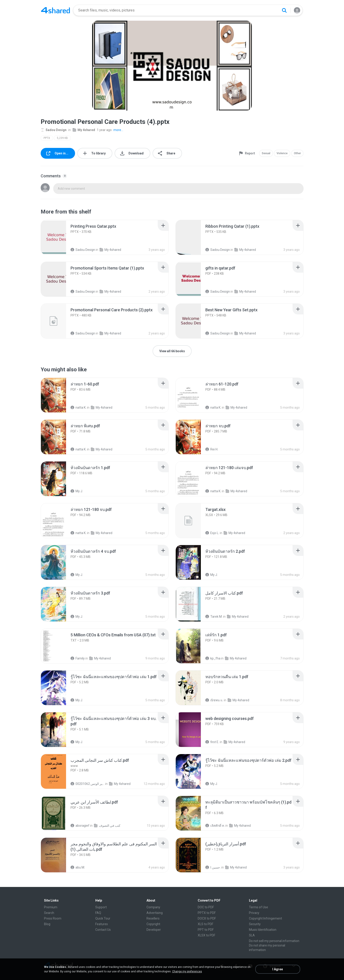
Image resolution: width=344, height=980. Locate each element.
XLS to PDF (205, 924)
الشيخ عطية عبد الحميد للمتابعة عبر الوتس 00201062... (88, 784)
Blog (47, 924)
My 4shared (84, 130)
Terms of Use (259, 907)
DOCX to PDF (207, 918)
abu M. (78, 867)
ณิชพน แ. (214, 700)
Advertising (155, 913)
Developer (154, 930)
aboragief (80, 826)
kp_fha (213, 658)
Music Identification (263, 930)
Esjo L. (212, 533)
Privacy (254, 913)
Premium (51, 907)
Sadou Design (54, 130)
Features (102, 924)
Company (153, 907)
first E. (212, 742)
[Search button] (284, 10)
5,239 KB (62, 138)
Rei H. (212, 449)
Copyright (153, 924)
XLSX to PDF (206, 935)
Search (49, 913)
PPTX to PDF (207, 913)
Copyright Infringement (265, 918)
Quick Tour (103, 918)
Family (78, 658)
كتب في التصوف (107, 826)
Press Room (53, 918)
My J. (77, 491)
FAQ (98, 913)
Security (255, 924)
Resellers (153, 918)
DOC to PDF (206, 907)
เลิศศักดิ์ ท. (215, 826)
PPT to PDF (206, 930)
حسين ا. (213, 867)
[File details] (58, 237)
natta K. (78, 408)
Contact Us (103, 930)
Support (101, 907)
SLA (252, 935)
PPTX (47, 138)
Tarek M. (214, 617)
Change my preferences (187, 971)
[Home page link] (55, 10)
